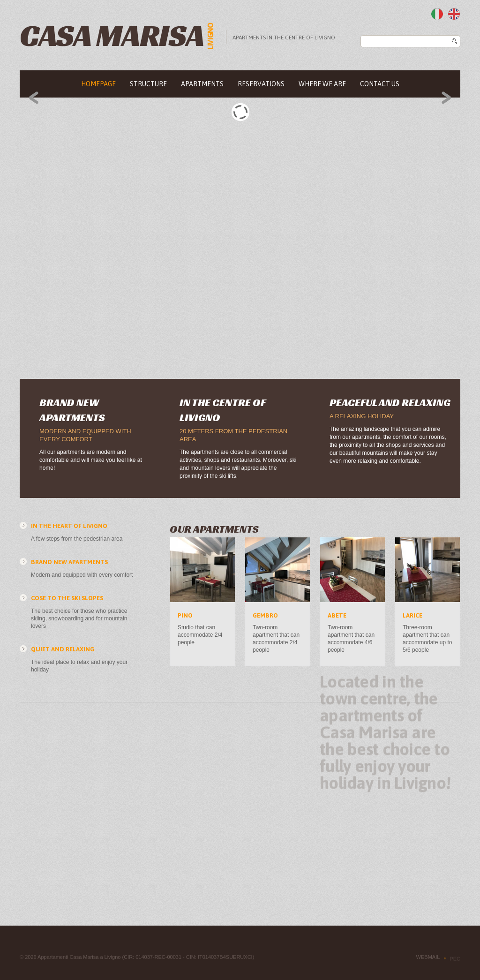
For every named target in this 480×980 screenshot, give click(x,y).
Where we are (322, 84)
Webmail (428, 959)
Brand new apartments (69, 562)
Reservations (261, 84)
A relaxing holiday (362, 416)
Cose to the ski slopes (67, 598)
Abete (337, 615)
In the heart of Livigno (69, 526)
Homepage (98, 84)
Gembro (265, 615)
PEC (455, 961)
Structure (148, 84)
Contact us (380, 84)
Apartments (202, 84)
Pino (185, 615)
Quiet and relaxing (63, 649)
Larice (412, 615)
